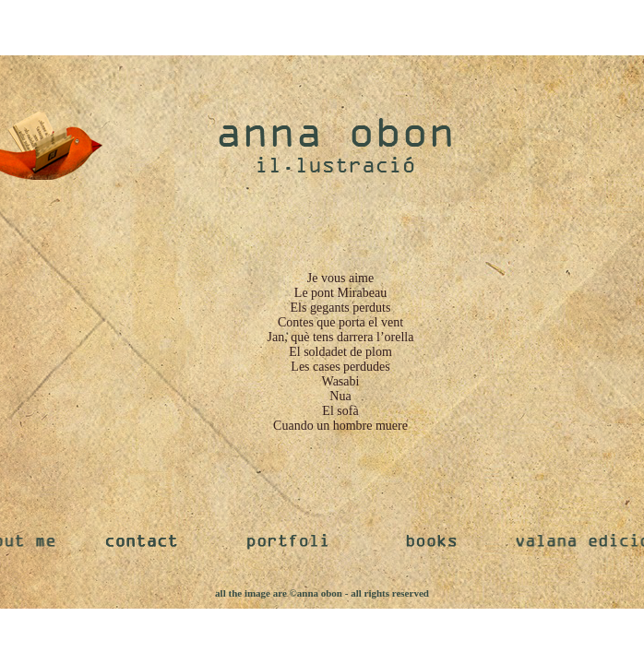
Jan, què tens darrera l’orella (341, 337)
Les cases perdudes (340, 367)
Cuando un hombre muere (340, 426)
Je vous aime (340, 278)
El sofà (340, 411)
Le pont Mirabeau (340, 293)
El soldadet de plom (340, 352)
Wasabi (341, 381)
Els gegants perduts (341, 308)
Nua (340, 396)
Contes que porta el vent (340, 322)
